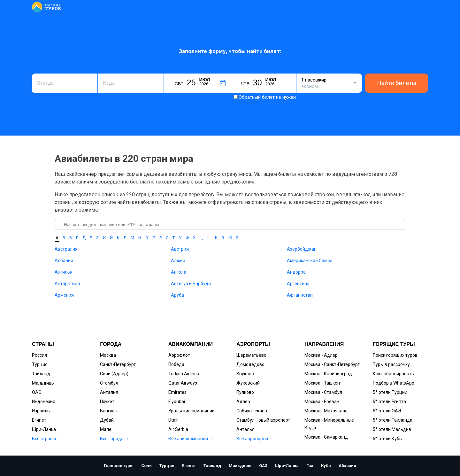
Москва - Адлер (321, 355)
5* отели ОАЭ (387, 411)
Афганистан (300, 295)
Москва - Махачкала (326, 411)
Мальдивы (43, 383)
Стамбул (109, 383)
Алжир (178, 261)
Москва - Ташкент (323, 383)
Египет (39, 420)
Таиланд (41, 374)
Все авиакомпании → (191, 439)
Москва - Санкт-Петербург (332, 364)
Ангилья (64, 272)
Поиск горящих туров (395, 355)
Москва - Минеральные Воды (329, 424)
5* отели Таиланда (393, 420)
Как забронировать (393, 374)
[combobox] (65, 83)
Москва (108, 355)
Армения (64, 295)
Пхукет (107, 402)
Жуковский (248, 383)
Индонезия (44, 402)
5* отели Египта (389, 402)
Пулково (245, 392)
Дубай (107, 420)
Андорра (296, 272)
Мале (106, 429)
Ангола (179, 272)
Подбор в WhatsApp (394, 383)
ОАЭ (37, 392)
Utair (173, 420)
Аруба (177, 295)
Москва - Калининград (328, 374)
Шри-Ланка (44, 429)
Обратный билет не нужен (267, 97)
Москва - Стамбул (323, 392)
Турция (40, 364)
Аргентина (298, 284)
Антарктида (67, 284)
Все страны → (47, 439)
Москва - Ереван (322, 402)
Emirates (177, 392)
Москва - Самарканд (326, 437)
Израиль (41, 411)
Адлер (243, 402)
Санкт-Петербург (118, 364)
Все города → (115, 439)
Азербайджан (302, 249)
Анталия (109, 392)
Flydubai (177, 402)
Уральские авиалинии (192, 411)
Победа (176, 364)
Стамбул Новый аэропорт (263, 420)
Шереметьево (251, 355)
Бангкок (108, 411)
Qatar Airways (183, 383)
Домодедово (250, 364)
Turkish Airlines (184, 374)
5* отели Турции (390, 392)
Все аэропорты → (255, 439)
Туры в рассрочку (391, 364)
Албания (64, 261)
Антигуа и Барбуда (191, 284)
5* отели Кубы (388, 439)
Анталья (245, 429)
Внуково (245, 374)
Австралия (66, 249)
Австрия (180, 249)
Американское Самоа (310, 261)
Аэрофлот (179, 355)
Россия (39, 355)
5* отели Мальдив (392, 429)
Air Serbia (178, 429)
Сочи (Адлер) (114, 374)
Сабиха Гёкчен (252, 411)
